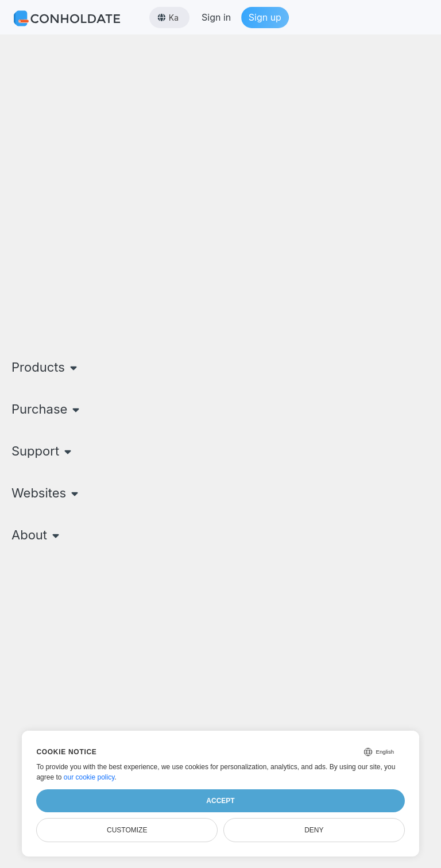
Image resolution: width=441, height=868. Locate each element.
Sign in (216, 17)
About (37, 535)
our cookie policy (89, 777)
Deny (314, 830)
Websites (46, 493)
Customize (127, 830)
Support (43, 451)
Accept (220, 801)
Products (46, 367)
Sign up (265, 17)
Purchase (47, 409)
